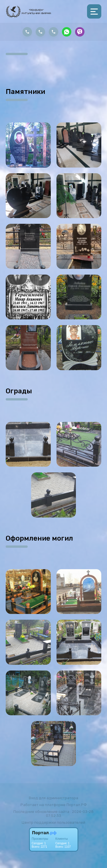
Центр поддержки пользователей (53, 822)
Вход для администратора (53, 798)
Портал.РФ (77, 805)
